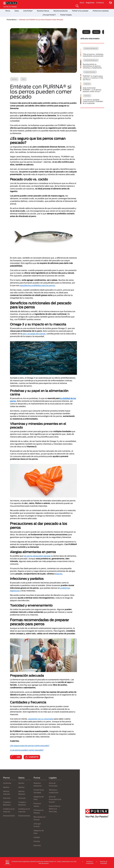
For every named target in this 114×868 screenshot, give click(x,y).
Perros (8, 11)
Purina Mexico (12, 20)
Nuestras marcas (43, 11)
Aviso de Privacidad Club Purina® (55, 799)
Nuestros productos (61, 11)
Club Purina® (28, 11)
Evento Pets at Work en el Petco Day (55, 809)
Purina (37, 778)
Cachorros (7, 783)
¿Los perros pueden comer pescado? (27, 750)
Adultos (6, 787)
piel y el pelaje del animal (34, 334)
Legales (53, 778)
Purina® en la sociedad (80, 11)
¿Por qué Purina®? (49, 15)
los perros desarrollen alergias (37, 556)
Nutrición (7, 798)
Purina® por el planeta (101, 11)
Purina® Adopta (66, 15)
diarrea (59, 574)
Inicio (82, 3)
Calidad (37, 837)
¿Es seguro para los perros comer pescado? (30, 746)
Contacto (100, 3)
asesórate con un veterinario (41, 719)
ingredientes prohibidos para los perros (37, 285)
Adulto (86, 32)
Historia (37, 841)
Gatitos (96, 32)
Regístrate (90, 3)
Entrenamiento (9, 816)
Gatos (17, 11)
